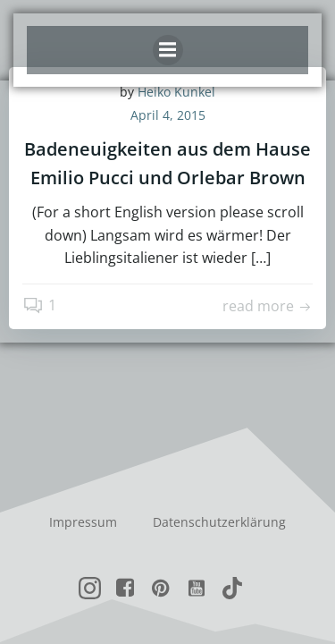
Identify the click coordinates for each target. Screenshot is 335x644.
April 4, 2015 (168, 115)
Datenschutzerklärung (219, 522)
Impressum (83, 522)
